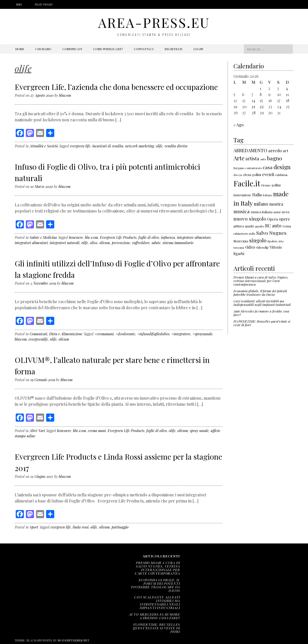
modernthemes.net (74, 640)
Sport (34, 527)
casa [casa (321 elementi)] (268, 167)
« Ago (239, 125)
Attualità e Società (44, 146)
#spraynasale (202, 334)
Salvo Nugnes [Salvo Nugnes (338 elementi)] (271, 233)
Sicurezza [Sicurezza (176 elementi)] (241, 241)
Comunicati (72, 49)
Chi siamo (43, 49)
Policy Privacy (44, 4)
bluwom (65, 95)
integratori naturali (65, 243)
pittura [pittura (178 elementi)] (239, 226)
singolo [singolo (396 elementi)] (258, 240)
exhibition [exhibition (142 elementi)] (281, 175)
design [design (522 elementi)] (282, 167)
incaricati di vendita (108, 146)
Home (19, 4)
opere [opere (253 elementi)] (284, 219)
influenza (168, 237)
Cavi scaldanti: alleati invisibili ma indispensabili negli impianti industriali (262, 303)
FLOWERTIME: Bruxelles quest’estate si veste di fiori (262, 323)
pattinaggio (120, 527)
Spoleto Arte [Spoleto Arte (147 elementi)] (276, 241)
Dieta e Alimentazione (66, 334)
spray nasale (199, 431)
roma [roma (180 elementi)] (287, 226)
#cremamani (104, 334)
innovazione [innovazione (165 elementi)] (242, 195)
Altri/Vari (37, 431)
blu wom (91, 237)
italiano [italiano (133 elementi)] (267, 195)
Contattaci (144, 49)
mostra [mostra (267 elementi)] (276, 204)
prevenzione (121, 243)
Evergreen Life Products (118, 237)
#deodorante (125, 334)
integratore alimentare (194, 237)
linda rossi (81, 527)
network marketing (140, 146)
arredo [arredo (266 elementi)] (275, 150)
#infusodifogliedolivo (153, 334)
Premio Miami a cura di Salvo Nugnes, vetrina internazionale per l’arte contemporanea (261, 281)
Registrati (173, 49)
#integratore (181, 334)
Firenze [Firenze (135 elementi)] (266, 185)
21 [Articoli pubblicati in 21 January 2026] (253, 106)
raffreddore (141, 243)
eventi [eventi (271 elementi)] (268, 174)
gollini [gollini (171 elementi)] (276, 185)
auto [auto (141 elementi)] (263, 159)
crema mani (97, 431)
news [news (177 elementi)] (286, 212)
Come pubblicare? (108, 49)
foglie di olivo (149, 237)
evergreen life (80, 146)
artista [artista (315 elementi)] (252, 158)
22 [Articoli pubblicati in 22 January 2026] (262, 106)
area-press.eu (154, 22)
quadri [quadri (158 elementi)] (249, 226)
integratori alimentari (31, 243)
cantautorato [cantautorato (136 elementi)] (254, 168)
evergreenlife (38, 339)
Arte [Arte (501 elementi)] (239, 158)
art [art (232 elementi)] (285, 151)
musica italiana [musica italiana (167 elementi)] (262, 212)
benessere (76, 237)
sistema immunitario (178, 243)
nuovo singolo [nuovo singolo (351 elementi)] (250, 219)
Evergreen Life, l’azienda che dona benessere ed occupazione (116, 87)
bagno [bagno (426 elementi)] (275, 158)
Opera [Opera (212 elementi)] (273, 219)
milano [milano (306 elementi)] (261, 204)
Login (198, 49)
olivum (105, 243)
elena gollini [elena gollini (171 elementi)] (252, 175)
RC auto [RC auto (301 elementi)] (273, 226)
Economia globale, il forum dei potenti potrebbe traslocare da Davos (260, 293)
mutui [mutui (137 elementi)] (277, 212)
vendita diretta (176, 146)
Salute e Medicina (43, 237)
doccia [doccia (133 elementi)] (238, 175)
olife (159, 146)
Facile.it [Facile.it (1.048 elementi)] (247, 183)
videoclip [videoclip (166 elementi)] (262, 247)
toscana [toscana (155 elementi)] (239, 247)
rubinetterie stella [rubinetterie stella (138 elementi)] (244, 234)
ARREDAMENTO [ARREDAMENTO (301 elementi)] (250, 150)
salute (156, 243)
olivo (94, 243)
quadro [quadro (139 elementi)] (259, 226)
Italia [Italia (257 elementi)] (257, 194)
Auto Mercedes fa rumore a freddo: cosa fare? (261, 313)
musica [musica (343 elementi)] (242, 211)
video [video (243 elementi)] (250, 247)
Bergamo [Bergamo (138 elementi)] (239, 168)
